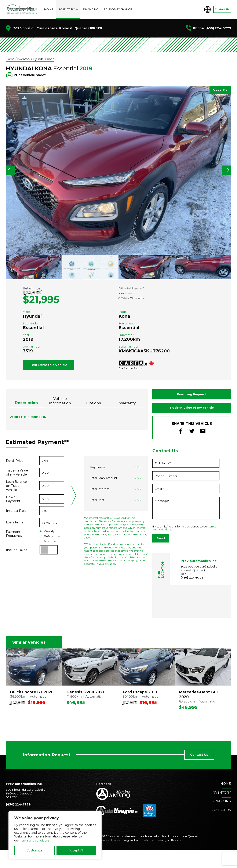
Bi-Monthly (50, 553)
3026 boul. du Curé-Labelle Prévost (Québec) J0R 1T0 (199, 588)
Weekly (47, 548)
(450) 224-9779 (218, 28)
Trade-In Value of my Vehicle (192, 425)
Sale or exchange (118, 9)
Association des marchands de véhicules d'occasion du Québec (153, 854)
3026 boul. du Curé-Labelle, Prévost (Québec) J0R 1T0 (58, 28)
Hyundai (40, 59)
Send (161, 556)
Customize (34, 850)
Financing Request (192, 411)
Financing (91, 9)
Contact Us (222, 9)
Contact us (221, 828)
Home (49, 9)
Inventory (67, 9)
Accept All (76, 850)
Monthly (48, 558)
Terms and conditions (36, 840)
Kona (53, 59)
